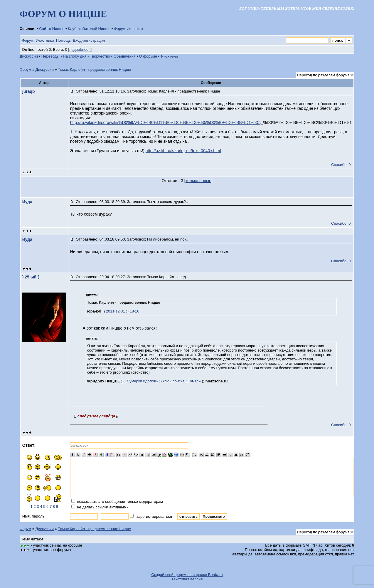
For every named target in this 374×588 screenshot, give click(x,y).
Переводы (50, 56)
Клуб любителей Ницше (89, 29)
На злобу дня (75, 56)
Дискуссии (29, 56)
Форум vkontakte (128, 29)
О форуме (148, 56)
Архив (174, 57)
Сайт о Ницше (52, 29)
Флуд (164, 57)
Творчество (100, 56)
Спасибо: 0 (341, 165)
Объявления (125, 56)
